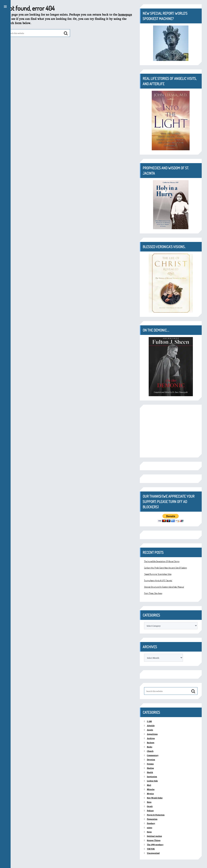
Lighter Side (152, 781)
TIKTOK (151, 849)
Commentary (153, 755)
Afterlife (151, 726)
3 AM (149, 721)
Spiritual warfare (154, 836)
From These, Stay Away (153, 593)
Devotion (151, 760)
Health (150, 772)
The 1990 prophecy (155, 845)
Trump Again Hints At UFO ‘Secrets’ (158, 580)
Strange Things (154, 840)
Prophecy (151, 823)
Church (150, 751)
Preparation (152, 819)
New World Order (155, 798)
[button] (5, 6)
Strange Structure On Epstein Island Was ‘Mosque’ (164, 587)
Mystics (150, 794)
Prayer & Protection (156, 815)
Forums (150, 764)
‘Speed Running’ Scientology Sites (158, 574)
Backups (151, 743)
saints (150, 828)
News (149, 802)
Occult (150, 806)
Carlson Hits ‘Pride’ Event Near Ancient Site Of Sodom (166, 568)
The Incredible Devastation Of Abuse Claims (162, 561)
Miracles (151, 789)
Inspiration (152, 777)
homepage (125, 14)
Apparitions (152, 734)
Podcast (150, 811)
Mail (149, 785)
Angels (150, 730)
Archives (151, 738)
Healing (150, 768)
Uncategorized (153, 853)
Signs (149, 832)
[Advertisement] (171, 431)
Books (150, 747)
